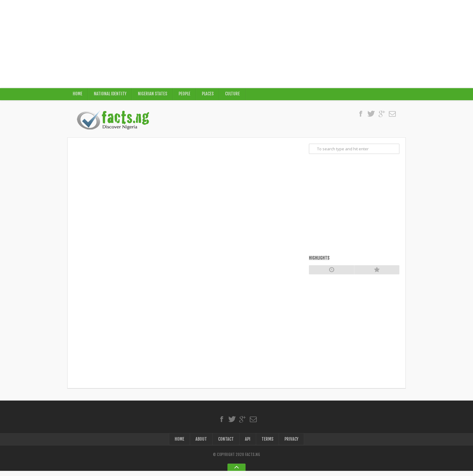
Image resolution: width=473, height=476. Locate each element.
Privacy (292, 444)
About (201, 444)
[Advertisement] (237, 44)
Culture (234, 95)
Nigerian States (153, 95)
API (248, 444)
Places (209, 95)
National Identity (111, 95)
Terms (267, 444)
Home (78, 95)
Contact (226, 444)
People (186, 95)
